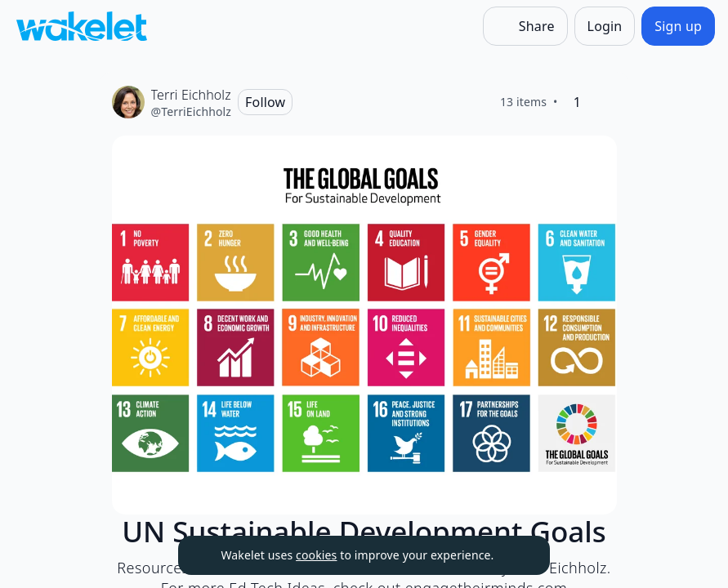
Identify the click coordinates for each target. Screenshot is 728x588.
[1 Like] (578, 102)
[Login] (605, 26)
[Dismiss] (517, 555)
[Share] (525, 26)
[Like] (604, 102)
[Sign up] (678, 26)
